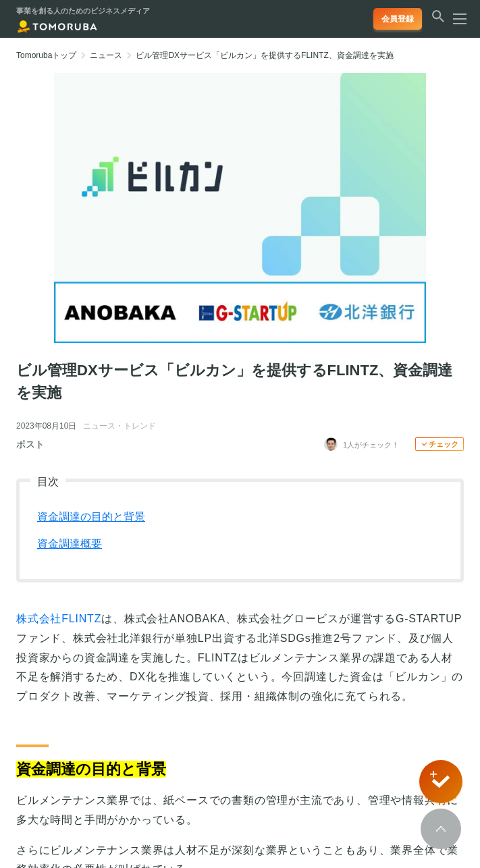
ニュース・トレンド (119, 426)
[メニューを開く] (456, 19)
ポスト (30, 444)
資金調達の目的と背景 (91, 517)
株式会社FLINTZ (59, 619)
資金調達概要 (70, 544)
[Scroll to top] (441, 829)
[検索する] (438, 23)
